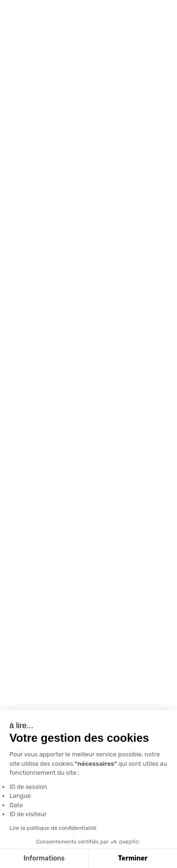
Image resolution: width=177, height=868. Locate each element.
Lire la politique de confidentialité (52, 828)
